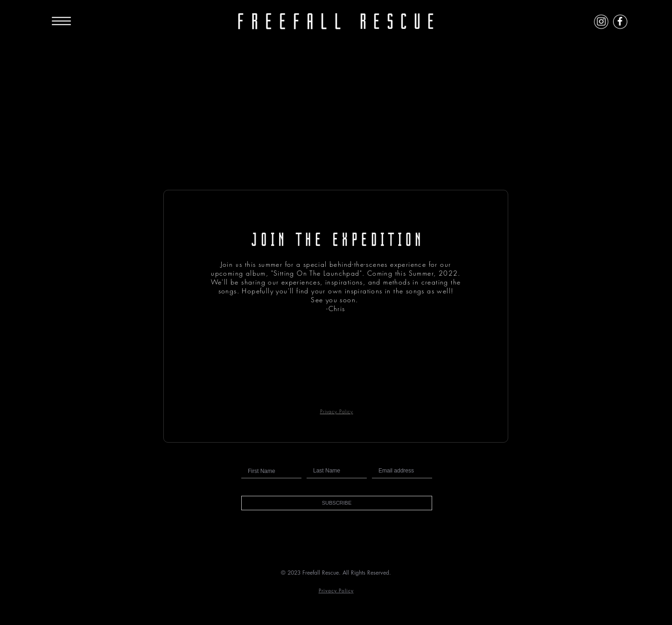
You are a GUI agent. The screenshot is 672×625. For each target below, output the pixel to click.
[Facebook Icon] (620, 21)
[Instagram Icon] (601, 21)
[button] (337, 503)
